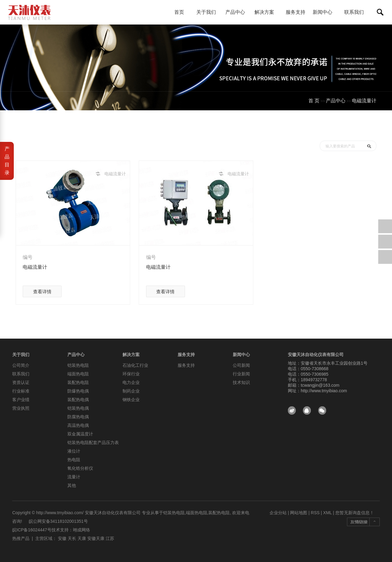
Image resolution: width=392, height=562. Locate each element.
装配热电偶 (78, 400)
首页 (179, 12)
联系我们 (354, 12)
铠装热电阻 (78, 365)
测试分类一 (364, 127)
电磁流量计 (364, 101)
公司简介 (21, 365)
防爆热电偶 (78, 391)
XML (327, 513)
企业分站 (278, 513)
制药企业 (131, 391)
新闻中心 (325, 12)
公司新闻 (241, 365)
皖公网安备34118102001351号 (58, 521)
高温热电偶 (78, 425)
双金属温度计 (80, 434)
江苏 (110, 538)
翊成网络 (81, 530)
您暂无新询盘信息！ (355, 513)
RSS (315, 513)
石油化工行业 (135, 365)
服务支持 (296, 12)
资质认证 (21, 382)
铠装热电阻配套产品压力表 (93, 442)
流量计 (74, 477)
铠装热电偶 (78, 408)
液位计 (74, 451)
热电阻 (74, 460)
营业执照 (21, 408)
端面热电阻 (78, 374)
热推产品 (21, 538)
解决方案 (267, 12)
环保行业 (131, 374)
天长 (72, 538)
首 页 (314, 101)
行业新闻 (241, 374)
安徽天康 (96, 538)
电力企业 (131, 382)
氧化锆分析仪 (80, 468)
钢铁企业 (131, 400)
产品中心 (237, 12)
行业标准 (21, 391)
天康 (82, 538)
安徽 (62, 538)
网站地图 (299, 513)
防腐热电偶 (78, 417)
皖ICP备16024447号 (32, 530)
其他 (72, 485)
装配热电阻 (78, 382)
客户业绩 (21, 400)
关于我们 (208, 12)
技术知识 (241, 382)
